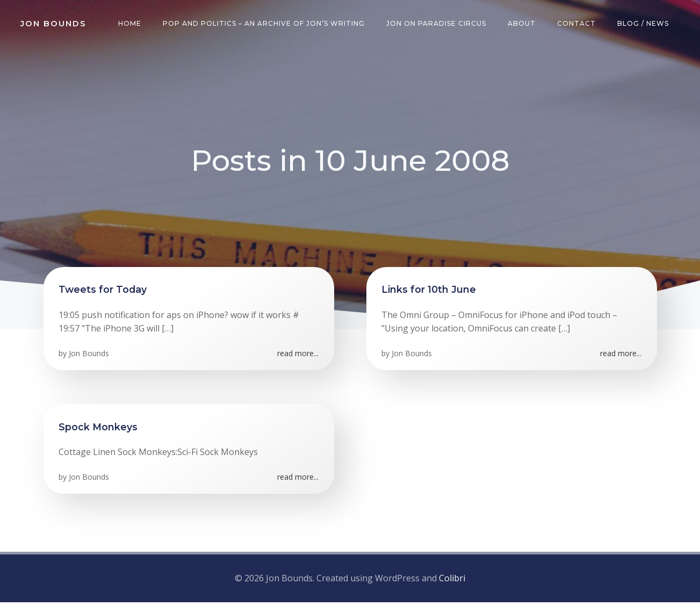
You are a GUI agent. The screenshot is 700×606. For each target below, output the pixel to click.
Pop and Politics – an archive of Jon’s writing (265, 24)
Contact (578, 24)
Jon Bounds (90, 359)
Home (131, 24)
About (523, 24)
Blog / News (645, 24)
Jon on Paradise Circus (438, 24)
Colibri (452, 582)
